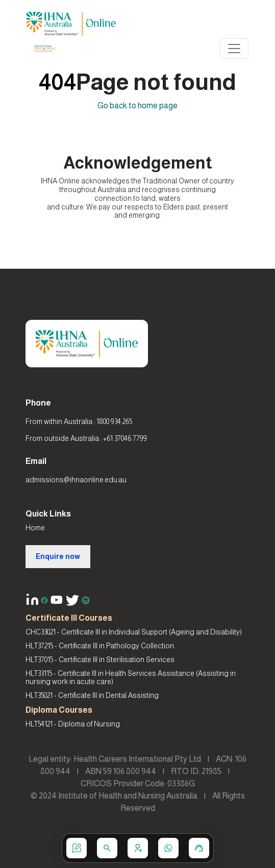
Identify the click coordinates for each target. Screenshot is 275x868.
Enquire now (58, 556)
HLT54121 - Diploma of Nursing (73, 724)
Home (35, 528)
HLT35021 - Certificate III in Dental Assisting (92, 695)
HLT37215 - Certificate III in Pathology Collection (100, 646)
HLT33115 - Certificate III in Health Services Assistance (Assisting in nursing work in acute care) (131, 678)
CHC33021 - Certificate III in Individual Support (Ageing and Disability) (134, 632)
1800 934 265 (114, 421)
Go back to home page (137, 105)
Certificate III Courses (69, 618)
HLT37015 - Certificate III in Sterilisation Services (100, 660)
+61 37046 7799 (125, 438)
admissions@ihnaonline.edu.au (76, 480)
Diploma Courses (59, 710)
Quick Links (48, 514)
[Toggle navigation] (234, 49)
